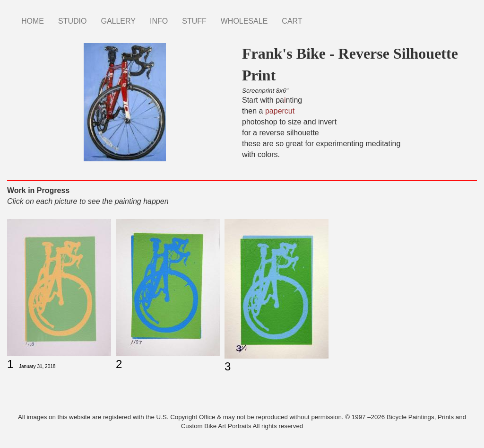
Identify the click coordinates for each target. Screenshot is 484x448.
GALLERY (118, 21)
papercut (280, 111)
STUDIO (72, 21)
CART (292, 21)
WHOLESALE (244, 21)
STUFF (194, 21)
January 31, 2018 (37, 366)
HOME (33, 21)
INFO (159, 21)
